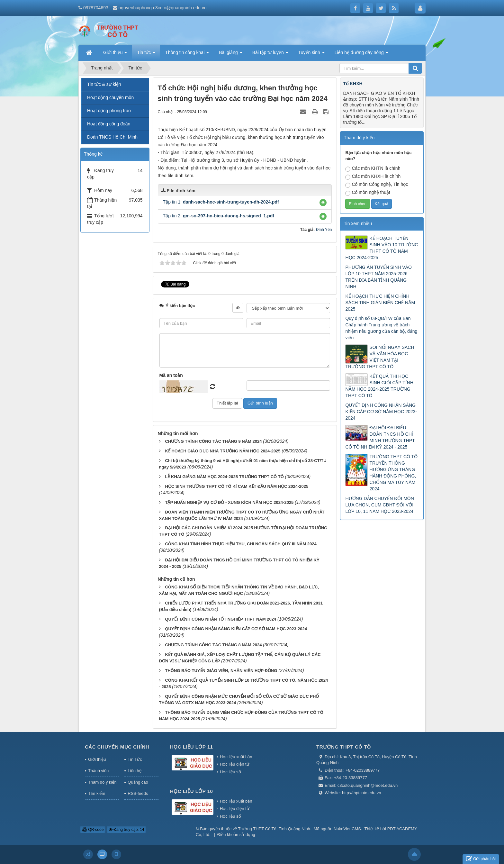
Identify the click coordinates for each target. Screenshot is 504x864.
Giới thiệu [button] (115, 54)
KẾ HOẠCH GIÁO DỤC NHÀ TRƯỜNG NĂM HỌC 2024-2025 (223, 451)
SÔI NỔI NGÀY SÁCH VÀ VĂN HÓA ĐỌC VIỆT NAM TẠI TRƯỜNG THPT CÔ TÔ (380, 357)
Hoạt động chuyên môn (110, 97)
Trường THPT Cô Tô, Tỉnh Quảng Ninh (274, 829)
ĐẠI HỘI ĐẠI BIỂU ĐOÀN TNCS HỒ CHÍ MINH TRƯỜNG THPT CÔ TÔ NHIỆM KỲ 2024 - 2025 (380, 437)
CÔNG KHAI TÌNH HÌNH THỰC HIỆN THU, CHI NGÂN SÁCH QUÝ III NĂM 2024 (241, 544)
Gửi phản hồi (481, 859)
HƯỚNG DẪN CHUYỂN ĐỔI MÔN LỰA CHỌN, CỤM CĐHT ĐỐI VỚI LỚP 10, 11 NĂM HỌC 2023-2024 (379, 505)
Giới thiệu (97, 759)
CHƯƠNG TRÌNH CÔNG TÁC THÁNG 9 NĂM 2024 (213, 441)
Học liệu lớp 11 (191, 747)
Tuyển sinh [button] (311, 54)
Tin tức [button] (146, 54)
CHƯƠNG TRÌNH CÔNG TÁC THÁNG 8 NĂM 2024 (213, 645)
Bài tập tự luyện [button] (270, 54)
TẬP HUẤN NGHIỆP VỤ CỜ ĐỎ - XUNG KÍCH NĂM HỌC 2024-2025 (229, 502)
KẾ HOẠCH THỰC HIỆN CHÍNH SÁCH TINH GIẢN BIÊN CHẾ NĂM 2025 (380, 303)
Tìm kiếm (97, 793)
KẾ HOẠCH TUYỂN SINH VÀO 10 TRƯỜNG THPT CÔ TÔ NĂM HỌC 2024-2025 (382, 248)
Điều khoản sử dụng (236, 835)
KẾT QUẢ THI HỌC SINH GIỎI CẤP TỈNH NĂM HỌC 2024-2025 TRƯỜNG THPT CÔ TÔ (379, 386)
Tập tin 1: (221, 202)
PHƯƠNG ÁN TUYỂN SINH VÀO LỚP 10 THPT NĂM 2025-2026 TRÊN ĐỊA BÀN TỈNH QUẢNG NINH (378, 277)
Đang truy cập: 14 (126, 830)
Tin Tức (135, 759)
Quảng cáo (138, 782)
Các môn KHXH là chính (373, 177)
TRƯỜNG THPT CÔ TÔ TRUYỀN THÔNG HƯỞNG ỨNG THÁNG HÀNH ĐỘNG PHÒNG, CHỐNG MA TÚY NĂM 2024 (393, 473)
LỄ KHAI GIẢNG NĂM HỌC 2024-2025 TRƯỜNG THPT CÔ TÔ (224, 477)
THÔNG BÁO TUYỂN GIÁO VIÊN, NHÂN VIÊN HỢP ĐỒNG (221, 671)
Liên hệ (134, 771)
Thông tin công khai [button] (187, 54)
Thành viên (98, 771)
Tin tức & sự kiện (104, 84)
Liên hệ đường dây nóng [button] (361, 54)
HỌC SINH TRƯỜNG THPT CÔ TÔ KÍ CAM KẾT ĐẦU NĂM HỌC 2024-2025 (237, 486)
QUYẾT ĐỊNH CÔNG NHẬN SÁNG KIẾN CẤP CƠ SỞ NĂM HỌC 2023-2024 (236, 629)
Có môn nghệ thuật (368, 193)
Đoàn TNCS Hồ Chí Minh (112, 137)
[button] (323, 203)
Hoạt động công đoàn (109, 124)
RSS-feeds (138, 793)
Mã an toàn (171, 375)
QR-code (93, 830)
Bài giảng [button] (230, 54)
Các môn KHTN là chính (373, 169)
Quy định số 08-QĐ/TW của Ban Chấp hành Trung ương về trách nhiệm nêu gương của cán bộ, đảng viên (381, 328)
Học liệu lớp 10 (191, 791)
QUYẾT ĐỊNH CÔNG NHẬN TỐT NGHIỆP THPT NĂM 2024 (221, 619)
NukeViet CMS (347, 829)
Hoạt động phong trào (109, 111)
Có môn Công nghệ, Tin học (377, 185)
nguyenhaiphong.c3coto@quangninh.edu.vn (163, 8)
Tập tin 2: (219, 216)
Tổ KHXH (353, 84)
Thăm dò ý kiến (102, 782)
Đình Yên (324, 230)
